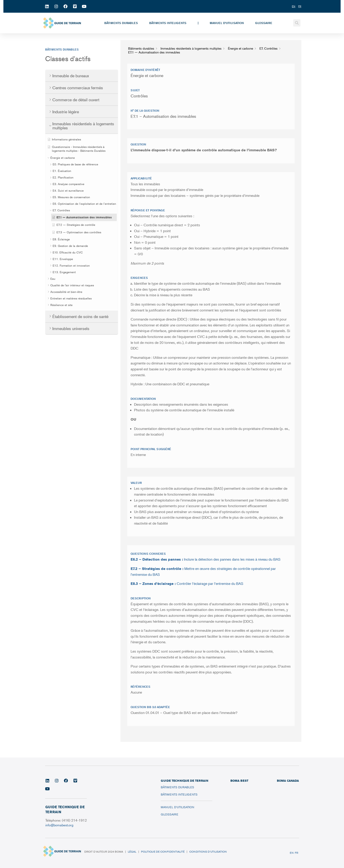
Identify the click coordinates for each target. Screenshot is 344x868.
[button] (297, 23)
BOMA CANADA (288, 781)
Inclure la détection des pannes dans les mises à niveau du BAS (206, 559)
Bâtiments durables (121, 23)
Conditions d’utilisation (208, 852)
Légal (132, 852)
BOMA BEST (239, 781)
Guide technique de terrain (184, 781)
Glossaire (264, 23)
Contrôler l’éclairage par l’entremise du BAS (187, 583)
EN (292, 853)
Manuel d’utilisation (227, 23)
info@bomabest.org (60, 825)
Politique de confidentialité (163, 852)
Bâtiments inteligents (168, 23)
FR (296, 853)
